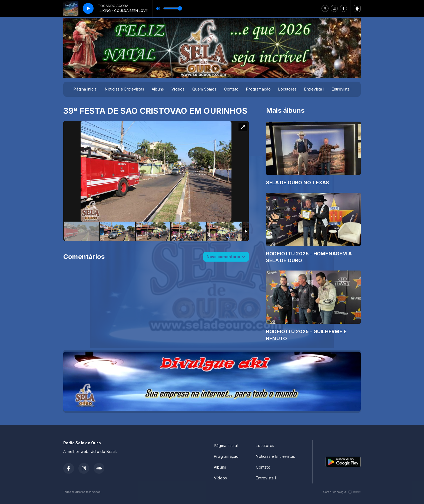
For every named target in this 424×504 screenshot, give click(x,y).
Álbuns (158, 89)
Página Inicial (85, 89)
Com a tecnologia (342, 492)
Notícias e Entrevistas (125, 89)
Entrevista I (314, 89)
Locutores (287, 89)
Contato (231, 89)
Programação (258, 89)
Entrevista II (342, 89)
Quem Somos (204, 89)
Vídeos (178, 89)
